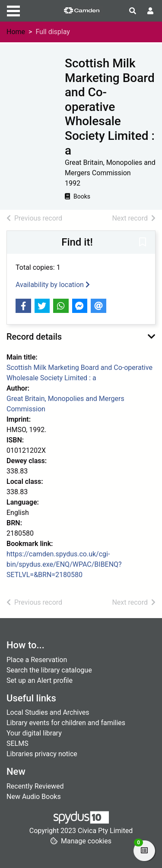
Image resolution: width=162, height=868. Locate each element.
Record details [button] (34, 337)
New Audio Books (34, 797)
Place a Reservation (37, 660)
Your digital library (34, 733)
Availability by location (53, 285)
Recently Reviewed (35, 786)
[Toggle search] (133, 11)
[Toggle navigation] (13, 10)
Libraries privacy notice (42, 754)
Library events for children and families (66, 723)
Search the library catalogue (49, 670)
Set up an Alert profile (40, 680)
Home (16, 32)
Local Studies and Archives (48, 712)
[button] (143, 243)
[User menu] (150, 11)
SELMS (17, 743)
